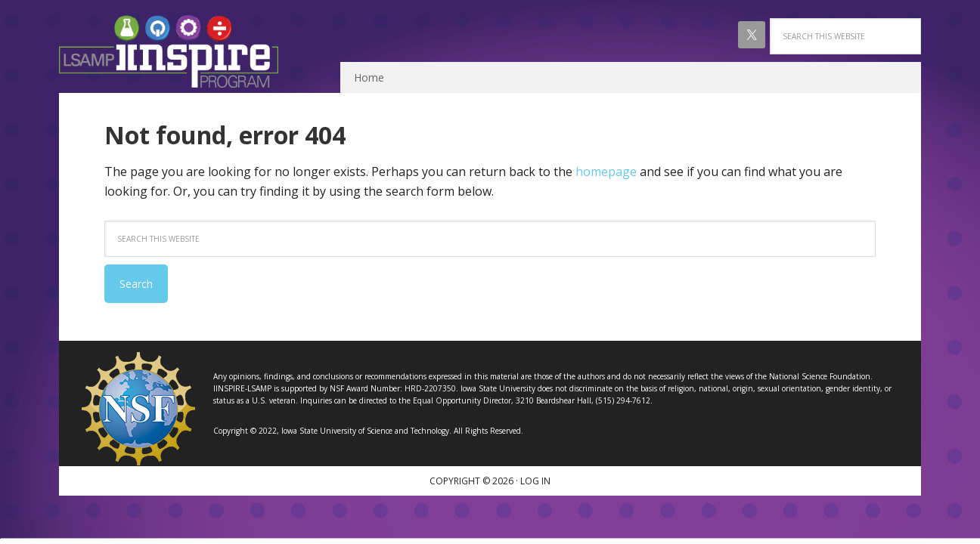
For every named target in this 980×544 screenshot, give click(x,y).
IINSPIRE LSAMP (169, 51)
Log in (535, 481)
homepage (606, 172)
